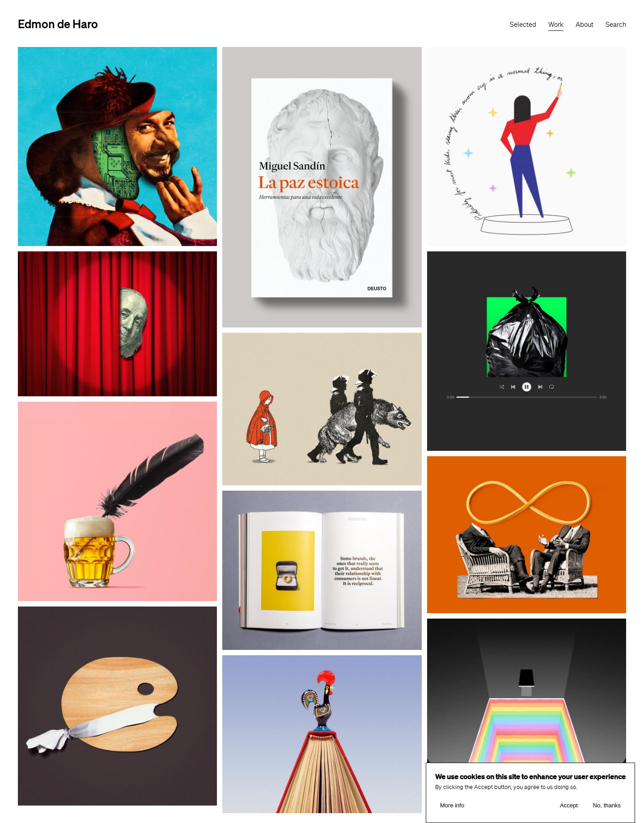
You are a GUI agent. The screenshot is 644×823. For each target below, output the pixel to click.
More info (452, 805)
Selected (523, 25)
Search (616, 25)
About (585, 25)
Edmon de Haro (58, 23)
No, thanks (607, 805)
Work (556, 25)
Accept (569, 805)
